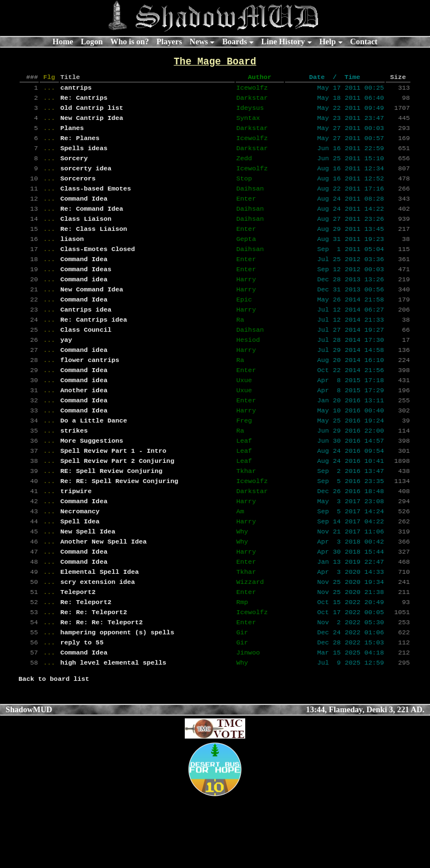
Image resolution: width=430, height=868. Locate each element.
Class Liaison (86, 238)
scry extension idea (98, 641)
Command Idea (84, 215)
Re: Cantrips (84, 103)
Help (328, 41)
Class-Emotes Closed (98, 271)
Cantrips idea (86, 338)
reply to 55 (82, 708)
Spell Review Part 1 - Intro (113, 495)
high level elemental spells (113, 731)
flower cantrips (90, 394)
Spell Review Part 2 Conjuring (117, 507)
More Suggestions (92, 484)
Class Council (86, 361)
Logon (92, 41)
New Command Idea (92, 316)
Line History (283, 41)
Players (169, 41)
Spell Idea (80, 574)
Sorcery (74, 170)
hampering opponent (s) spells (117, 697)
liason (72, 260)
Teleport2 (78, 652)
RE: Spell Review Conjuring (111, 518)
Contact (364, 41)
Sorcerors (78, 193)
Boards (235, 41)
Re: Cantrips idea (94, 350)
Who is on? (130, 41)
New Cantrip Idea (92, 126)
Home (63, 41)
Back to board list (54, 748)
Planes (72, 137)
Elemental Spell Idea (100, 630)
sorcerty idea (86, 182)
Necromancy (80, 563)
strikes (74, 473)
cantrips (76, 92)
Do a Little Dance (94, 462)
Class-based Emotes (96, 204)
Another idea (84, 428)
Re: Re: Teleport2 (94, 675)
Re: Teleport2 (86, 663)
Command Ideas (86, 294)
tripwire (76, 540)
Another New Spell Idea (104, 596)
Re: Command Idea (92, 226)
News (199, 41)
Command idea (84, 305)
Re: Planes (80, 148)
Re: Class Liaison (94, 249)
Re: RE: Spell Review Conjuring (119, 529)
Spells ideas (84, 159)
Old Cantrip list (92, 114)
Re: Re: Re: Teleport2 (102, 686)
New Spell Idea (88, 585)
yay (66, 372)
